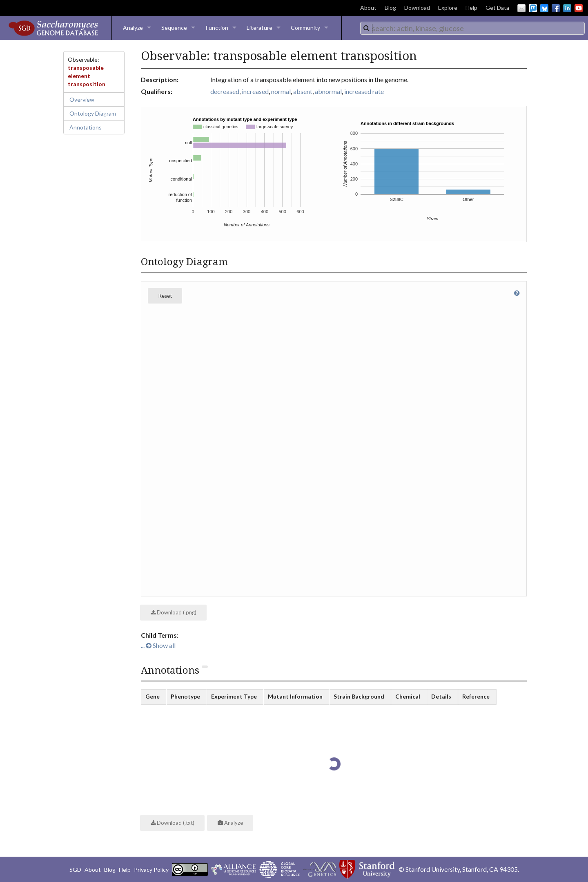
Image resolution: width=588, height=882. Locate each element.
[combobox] (472, 28)
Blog (390, 8)
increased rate (364, 91)
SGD (75, 870)
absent (303, 91)
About (368, 8)
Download (417, 8)
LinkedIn (567, 8)
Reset (165, 296)
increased (255, 91)
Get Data (497, 8)
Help (471, 8)
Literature (259, 28)
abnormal (328, 91)
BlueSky (544, 8)
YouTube (579, 8)
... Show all (158, 645)
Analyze (133, 28)
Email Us (521, 8)
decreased (225, 91)
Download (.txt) (173, 823)
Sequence (174, 28)
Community (305, 28)
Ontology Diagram (93, 113)
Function (217, 28)
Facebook (556, 8)
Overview (82, 99)
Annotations (86, 127)
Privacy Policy (151, 870)
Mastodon (533, 8)
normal (281, 91)
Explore (448, 8)
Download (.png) (174, 612)
